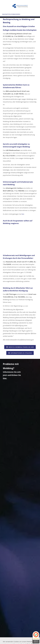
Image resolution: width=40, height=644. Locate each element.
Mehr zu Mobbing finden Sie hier (20, 347)
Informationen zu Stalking (20, 353)
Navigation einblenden (11, 14)
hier (23, 214)
